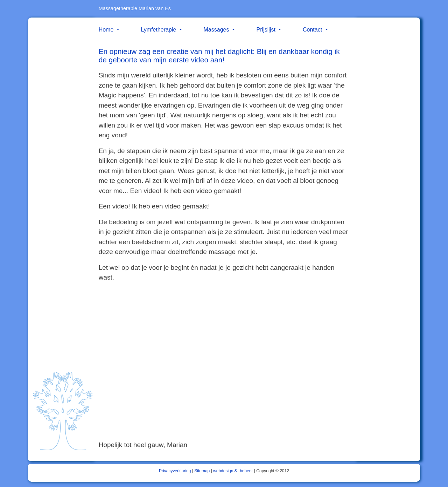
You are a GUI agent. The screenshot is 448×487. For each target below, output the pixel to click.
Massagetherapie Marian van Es (135, 8)
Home (107, 30)
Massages (217, 30)
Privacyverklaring (175, 471)
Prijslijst (267, 30)
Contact (313, 30)
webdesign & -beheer (233, 471)
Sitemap (202, 471)
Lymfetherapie (159, 30)
